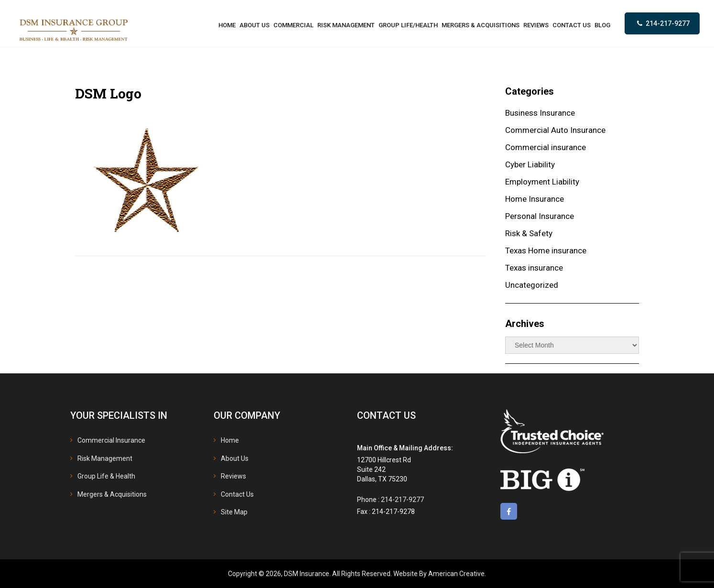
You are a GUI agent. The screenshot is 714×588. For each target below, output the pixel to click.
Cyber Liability (530, 164)
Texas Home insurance (546, 250)
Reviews (233, 476)
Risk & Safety (529, 233)
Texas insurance (534, 268)
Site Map (234, 512)
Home (230, 440)
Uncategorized (532, 285)
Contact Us (237, 494)
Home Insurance (535, 199)
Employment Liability (542, 182)
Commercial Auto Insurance (555, 130)
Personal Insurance (540, 216)
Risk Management (105, 458)
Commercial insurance (546, 147)
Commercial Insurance (111, 440)
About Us (235, 458)
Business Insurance (540, 113)
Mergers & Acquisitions (112, 494)
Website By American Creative (439, 574)
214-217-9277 (668, 23)
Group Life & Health (106, 476)
